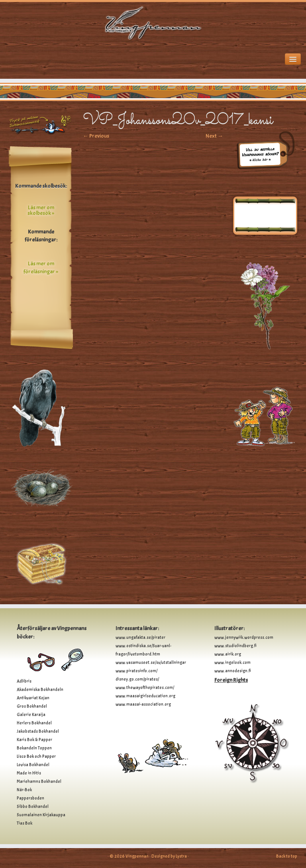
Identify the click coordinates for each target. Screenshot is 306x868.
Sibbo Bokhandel (33, 806)
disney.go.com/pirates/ (137, 679)
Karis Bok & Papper (34, 740)
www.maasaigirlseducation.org (145, 696)
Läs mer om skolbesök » (41, 210)
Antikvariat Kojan (33, 698)
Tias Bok (25, 823)
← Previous (96, 136)
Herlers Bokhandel (34, 723)
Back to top (287, 856)
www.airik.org (228, 654)
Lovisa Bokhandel (33, 765)
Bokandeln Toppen (34, 748)
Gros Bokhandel (32, 706)
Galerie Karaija (31, 714)
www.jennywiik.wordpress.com (244, 637)
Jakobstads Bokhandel (38, 731)
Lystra (181, 856)
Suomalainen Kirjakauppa (41, 815)
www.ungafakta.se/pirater (140, 637)
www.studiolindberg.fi (235, 646)
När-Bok (24, 790)
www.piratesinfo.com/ (136, 671)
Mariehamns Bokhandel (39, 781)
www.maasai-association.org (143, 704)
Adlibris (24, 681)
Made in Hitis (29, 773)
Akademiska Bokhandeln (40, 689)
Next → (214, 136)
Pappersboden (30, 798)
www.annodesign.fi (233, 671)
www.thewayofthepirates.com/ (145, 687)
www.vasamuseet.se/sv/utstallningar (151, 662)
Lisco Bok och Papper (36, 756)
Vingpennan (137, 856)
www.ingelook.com (232, 662)
